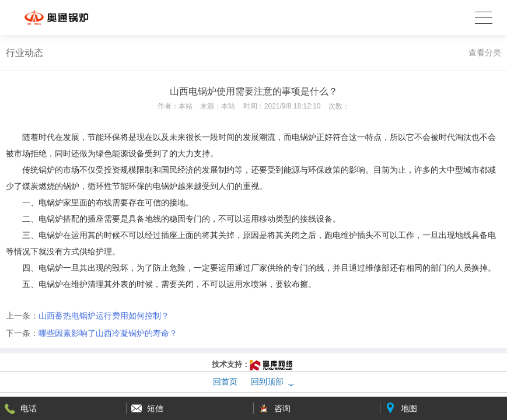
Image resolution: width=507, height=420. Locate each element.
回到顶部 (267, 381)
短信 (155, 408)
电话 (29, 408)
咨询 (282, 408)
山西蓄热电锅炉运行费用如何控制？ (104, 316)
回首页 (225, 381)
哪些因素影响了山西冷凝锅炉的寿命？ (108, 333)
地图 (409, 408)
